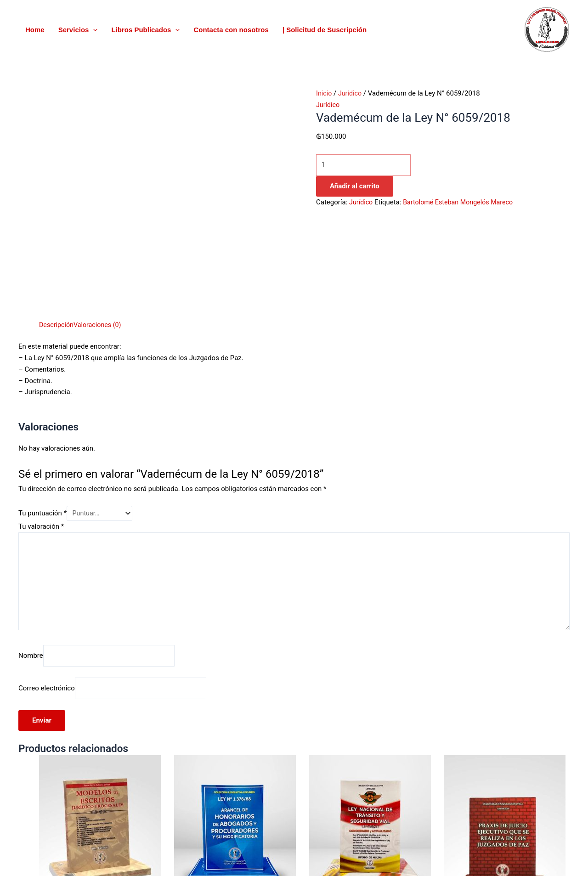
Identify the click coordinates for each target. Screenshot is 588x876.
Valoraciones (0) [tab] (100, 215)
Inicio (324, 93)
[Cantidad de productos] (367, 166)
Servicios (78, 30)
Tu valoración (41, 417)
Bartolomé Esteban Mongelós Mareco (462, 203)
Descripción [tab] (57, 215)
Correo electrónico (47, 584)
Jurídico (351, 93)
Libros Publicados (145, 30)
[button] (93, 30)
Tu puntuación (42, 403)
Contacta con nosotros (231, 30)
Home (35, 30)
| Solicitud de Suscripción (325, 30)
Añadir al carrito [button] (107, 838)
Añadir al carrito (355, 187)
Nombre (31, 551)
